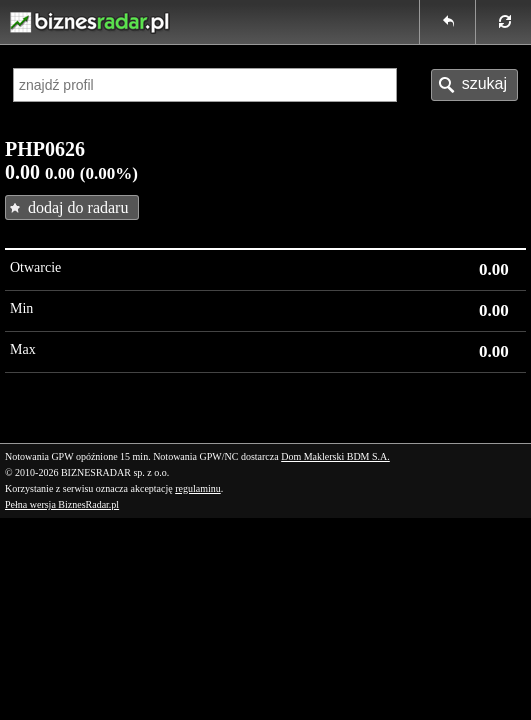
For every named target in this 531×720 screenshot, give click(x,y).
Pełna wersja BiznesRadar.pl (62, 504)
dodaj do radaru (78, 207)
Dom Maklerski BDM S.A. (335, 456)
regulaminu (198, 488)
